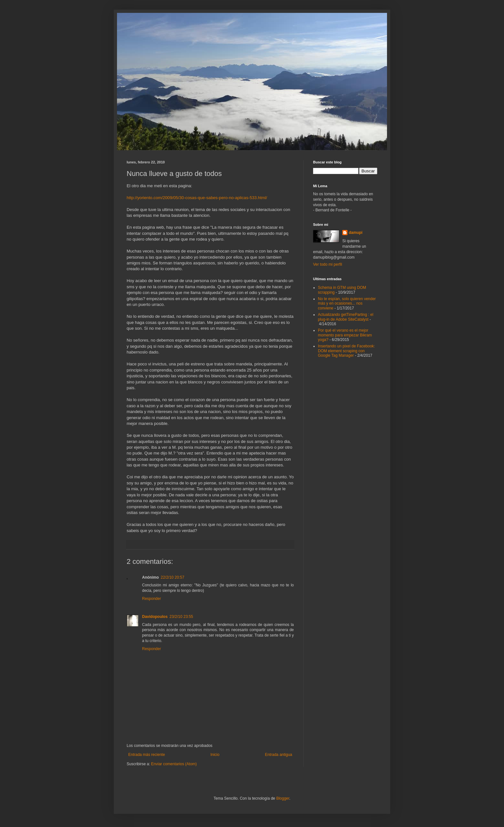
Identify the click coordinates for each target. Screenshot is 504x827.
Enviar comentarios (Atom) (174, 764)
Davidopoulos (155, 617)
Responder (152, 599)
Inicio (215, 755)
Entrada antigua (279, 755)
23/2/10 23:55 (181, 617)
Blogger (283, 798)
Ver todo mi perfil (328, 264)
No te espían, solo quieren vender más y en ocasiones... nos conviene (347, 303)
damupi (356, 233)
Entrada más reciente (147, 755)
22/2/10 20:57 (172, 577)
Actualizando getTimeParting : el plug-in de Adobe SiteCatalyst (346, 317)
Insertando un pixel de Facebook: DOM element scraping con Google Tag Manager (346, 351)
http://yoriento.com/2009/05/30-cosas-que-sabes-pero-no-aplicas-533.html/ (197, 198)
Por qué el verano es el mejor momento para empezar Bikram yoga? (345, 335)
